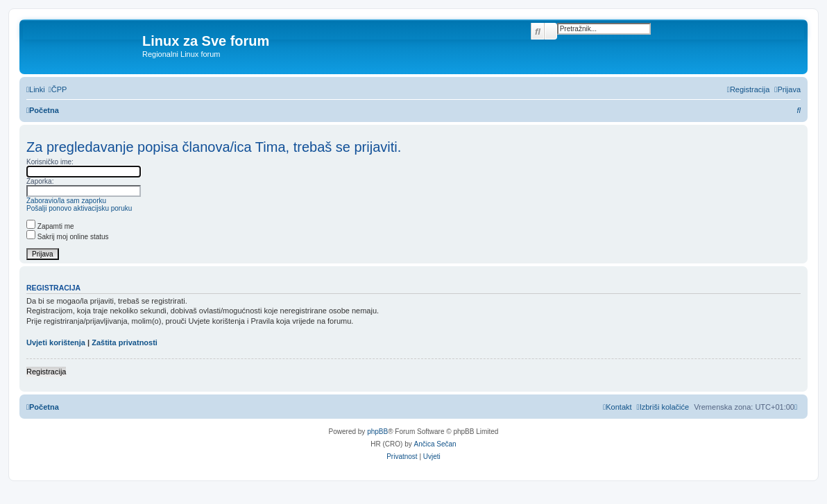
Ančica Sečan (435, 444)
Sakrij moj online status (68, 237)
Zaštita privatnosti (125, 342)
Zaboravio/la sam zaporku (66, 201)
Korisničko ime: (50, 162)
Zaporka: (40, 181)
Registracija (46, 372)
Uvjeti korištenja (56, 342)
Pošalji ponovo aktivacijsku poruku (79, 208)
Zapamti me (50, 226)
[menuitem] (58, 89)
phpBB (377, 432)
